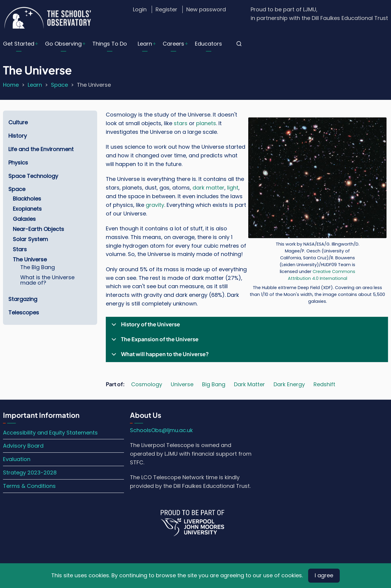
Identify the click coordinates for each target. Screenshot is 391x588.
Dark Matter (249, 384)
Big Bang (214, 384)
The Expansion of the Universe (154, 341)
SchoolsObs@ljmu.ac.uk (161, 430)
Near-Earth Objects (38, 229)
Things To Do (110, 44)
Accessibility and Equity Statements (50, 433)
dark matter (208, 188)
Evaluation (17, 459)
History (18, 136)
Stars (20, 249)
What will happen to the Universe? (159, 356)
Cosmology (147, 384)
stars (181, 123)
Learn (145, 44)
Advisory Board (23, 446)
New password (206, 9)
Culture (18, 122)
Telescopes (24, 312)
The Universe (30, 259)
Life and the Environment (41, 149)
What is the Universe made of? (47, 280)
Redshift (324, 384)
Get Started (19, 44)
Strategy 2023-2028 (30, 473)
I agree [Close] (324, 575)
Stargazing (23, 299)
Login (140, 9)
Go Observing (63, 44)
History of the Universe (145, 326)
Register (166, 9)
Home (11, 85)
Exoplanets (27, 209)
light (233, 188)
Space (59, 85)
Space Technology (33, 176)
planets (206, 123)
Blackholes (27, 199)
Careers (173, 44)
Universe (182, 384)
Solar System (30, 239)
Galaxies (24, 219)
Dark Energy (289, 384)
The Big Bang (38, 267)
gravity (155, 205)
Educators (208, 44)
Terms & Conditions (29, 486)
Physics (18, 163)
